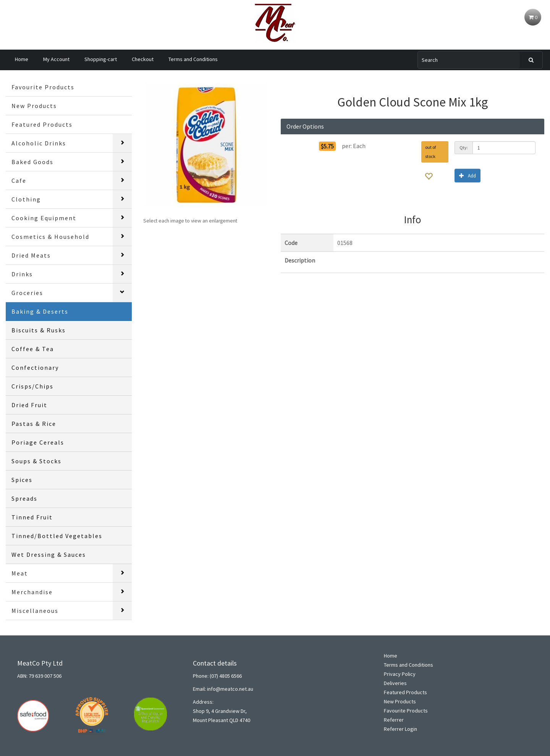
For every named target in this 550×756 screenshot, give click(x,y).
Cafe (19, 181)
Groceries (27, 293)
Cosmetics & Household (50, 237)
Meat (20, 573)
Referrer (394, 720)
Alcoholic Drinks (39, 143)
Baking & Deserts (40, 311)
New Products (34, 106)
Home (22, 59)
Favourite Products (43, 87)
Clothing (26, 199)
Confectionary (35, 368)
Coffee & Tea (33, 349)
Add (467, 175)
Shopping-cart (101, 59)
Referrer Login (400, 729)
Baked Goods (32, 162)
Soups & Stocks (36, 461)
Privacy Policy (400, 674)
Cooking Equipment (44, 218)
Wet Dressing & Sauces (49, 555)
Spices (22, 480)
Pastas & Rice (34, 424)
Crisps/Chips (32, 386)
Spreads (24, 498)
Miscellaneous (35, 611)
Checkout (143, 59)
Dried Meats (31, 255)
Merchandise (32, 592)
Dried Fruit (29, 405)
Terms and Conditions (193, 59)
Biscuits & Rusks (39, 330)
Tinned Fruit (32, 517)
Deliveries (395, 683)
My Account (56, 59)
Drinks (22, 274)
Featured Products (42, 124)
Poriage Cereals (38, 442)
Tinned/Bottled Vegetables (57, 536)
